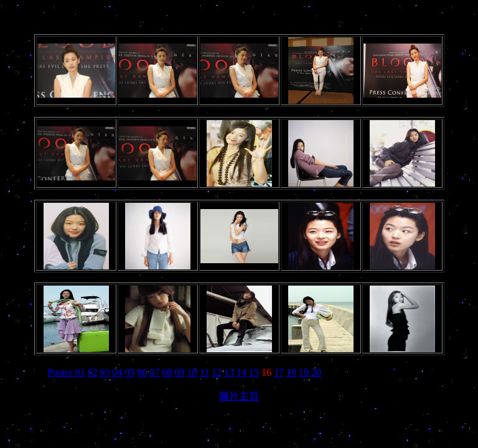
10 (192, 372)
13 (229, 372)
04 (118, 372)
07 (155, 372)
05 (130, 372)
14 (241, 372)
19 (304, 372)
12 (217, 372)
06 (143, 372)
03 (105, 372)
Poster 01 (67, 372)
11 (204, 372)
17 (279, 372)
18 (291, 372)
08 (167, 372)
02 (93, 372)
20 (316, 372)
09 (180, 372)
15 (254, 372)
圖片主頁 (239, 396)
